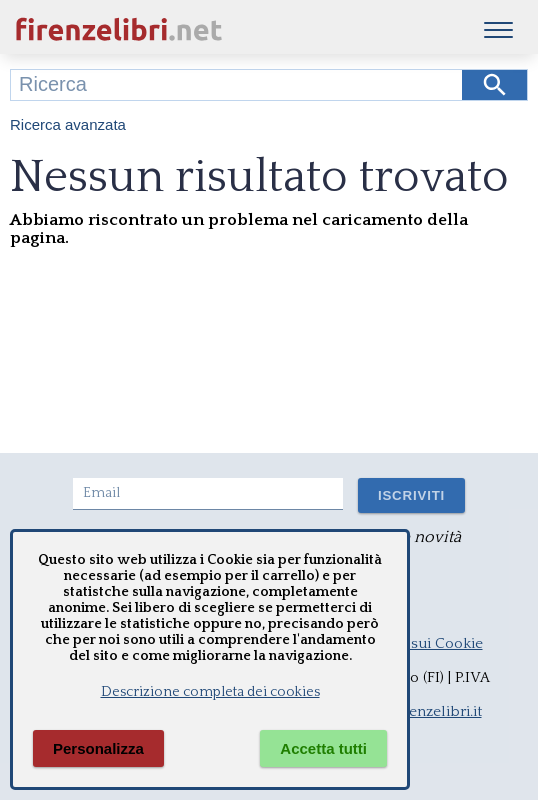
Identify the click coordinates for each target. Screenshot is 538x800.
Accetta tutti (323, 748)
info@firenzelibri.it (419, 711)
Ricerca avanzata (68, 124)
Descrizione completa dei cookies (210, 692)
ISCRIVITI (411, 495)
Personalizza (98, 748)
